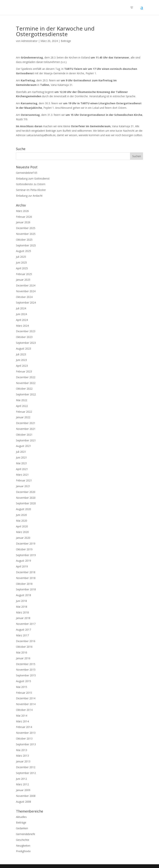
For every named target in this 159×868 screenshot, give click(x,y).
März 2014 (22, 721)
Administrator (29, 41)
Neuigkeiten (23, 846)
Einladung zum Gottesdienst (33, 178)
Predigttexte (23, 851)
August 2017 (23, 630)
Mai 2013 (22, 750)
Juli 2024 (21, 308)
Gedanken (22, 828)
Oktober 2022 (24, 389)
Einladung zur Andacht (29, 196)
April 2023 (22, 366)
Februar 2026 (24, 217)
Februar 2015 (24, 693)
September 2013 (26, 744)
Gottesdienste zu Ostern (31, 184)
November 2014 (26, 704)
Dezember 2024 (26, 285)
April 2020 (22, 526)
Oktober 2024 (24, 297)
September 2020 (26, 503)
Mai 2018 (22, 607)
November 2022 (26, 383)
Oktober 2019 (24, 549)
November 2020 (26, 498)
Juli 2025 (21, 257)
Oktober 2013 (24, 738)
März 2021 (22, 475)
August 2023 (23, 349)
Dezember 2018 (26, 572)
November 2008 (26, 796)
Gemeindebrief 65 (27, 173)
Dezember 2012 (26, 767)
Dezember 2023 (26, 331)
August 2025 (23, 251)
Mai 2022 (22, 400)
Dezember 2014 (26, 698)
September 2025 (26, 245)
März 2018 (22, 612)
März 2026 (22, 211)
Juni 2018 (21, 601)
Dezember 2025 (26, 228)
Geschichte (23, 840)
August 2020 (23, 509)
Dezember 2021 (26, 423)
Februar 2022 (24, 412)
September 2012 (26, 773)
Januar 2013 (23, 761)
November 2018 (26, 578)
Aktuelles (21, 817)
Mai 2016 (22, 652)
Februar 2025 (24, 274)
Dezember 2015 (26, 664)
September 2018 (26, 589)
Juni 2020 (21, 515)
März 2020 (22, 532)
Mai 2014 (22, 716)
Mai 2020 (22, 521)
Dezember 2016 (26, 641)
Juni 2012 (21, 779)
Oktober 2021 (24, 435)
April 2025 (22, 268)
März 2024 (22, 326)
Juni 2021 (21, 457)
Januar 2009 (23, 790)
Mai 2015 (22, 687)
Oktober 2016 (24, 647)
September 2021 (26, 440)
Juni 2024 (21, 314)
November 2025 (26, 234)
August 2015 (23, 681)
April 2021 (22, 469)
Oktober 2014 (24, 710)
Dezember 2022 (26, 377)
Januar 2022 (23, 417)
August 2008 (23, 802)
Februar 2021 (24, 480)
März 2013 (22, 756)
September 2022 (26, 394)
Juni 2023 (21, 360)
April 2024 (22, 320)
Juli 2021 (21, 452)
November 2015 (26, 670)
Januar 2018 (23, 618)
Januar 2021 (23, 486)
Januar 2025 (23, 280)
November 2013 (26, 733)
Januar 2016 (23, 658)
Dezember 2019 (26, 544)
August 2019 (23, 561)
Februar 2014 (24, 727)
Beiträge (66, 41)
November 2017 (26, 624)
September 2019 (26, 555)
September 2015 (26, 675)
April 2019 (22, 566)
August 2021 (23, 446)
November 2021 (26, 429)
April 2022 (22, 406)
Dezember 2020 (26, 492)
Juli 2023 (21, 354)
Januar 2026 (23, 222)
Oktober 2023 (24, 337)
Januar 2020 (23, 538)
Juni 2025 (21, 262)
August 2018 (23, 595)
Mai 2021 (22, 463)
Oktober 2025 (24, 240)
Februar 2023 (24, 371)
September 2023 (26, 343)
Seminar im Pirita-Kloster (31, 190)
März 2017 (22, 635)
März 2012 (22, 784)
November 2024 (26, 291)
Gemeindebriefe (26, 834)
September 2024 (26, 303)
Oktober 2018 (24, 584)
